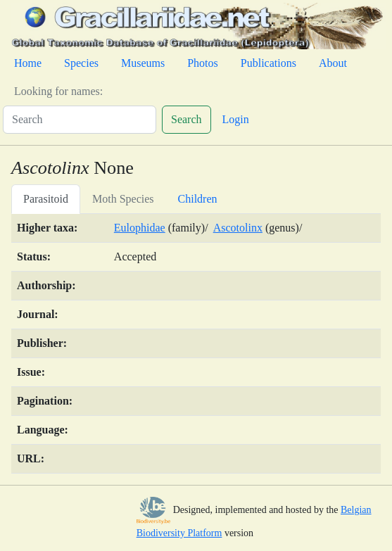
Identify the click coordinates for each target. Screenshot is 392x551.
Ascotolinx (238, 228)
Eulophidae (140, 228)
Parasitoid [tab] (46, 199)
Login (236, 119)
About (333, 63)
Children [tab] (198, 199)
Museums (143, 63)
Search (186, 119)
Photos (203, 63)
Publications (268, 63)
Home (28, 63)
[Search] (80, 120)
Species (81, 63)
